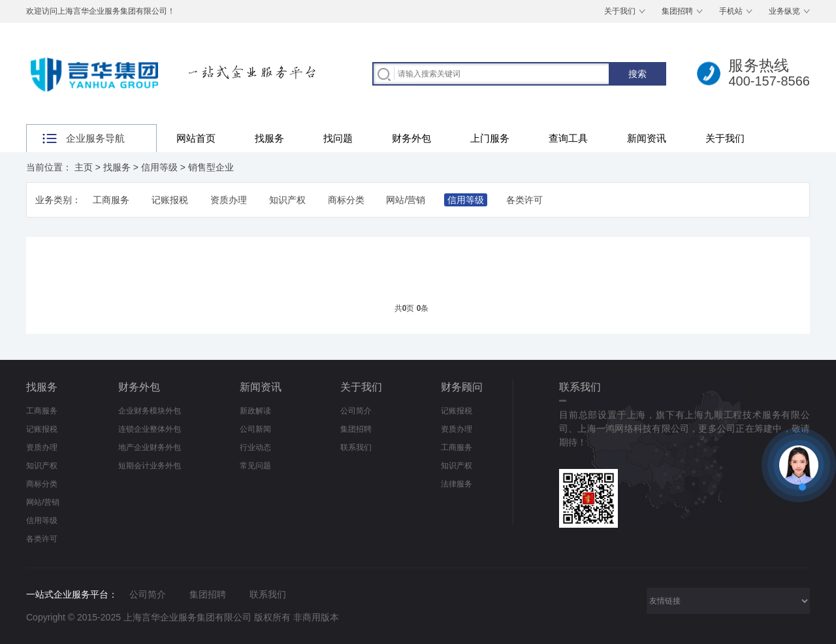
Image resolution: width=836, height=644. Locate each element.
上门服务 (490, 138)
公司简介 (356, 411)
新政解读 (255, 411)
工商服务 (111, 200)
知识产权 (287, 200)
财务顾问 (462, 387)
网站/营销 (406, 200)
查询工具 (568, 138)
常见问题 (255, 466)
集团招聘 (677, 11)
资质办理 (229, 200)
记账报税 (170, 200)
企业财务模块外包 (150, 411)
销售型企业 (211, 167)
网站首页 (196, 138)
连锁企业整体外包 (150, 429)
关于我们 (620, 11)
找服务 (269, 138)
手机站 (731, 11)
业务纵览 (784, 11)
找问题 (338, 138)
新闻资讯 (647, 138)
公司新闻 (255, 429)
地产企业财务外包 (150, 447)
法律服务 (457, 484)
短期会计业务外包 (150, 466)
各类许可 (524, 200)
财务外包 (411, 138)
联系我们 (356, 447)
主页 (84, 167)
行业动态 (255, 447)
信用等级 (159, 167)
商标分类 (346, 200)
